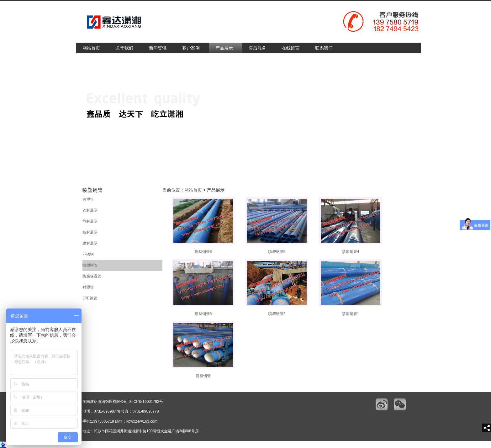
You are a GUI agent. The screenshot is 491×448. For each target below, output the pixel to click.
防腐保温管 (92, 276)
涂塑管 (88, 199)
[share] (487, 428)
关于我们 (124, 48)
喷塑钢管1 (351, 288)
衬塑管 (88, 287)
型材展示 (90, 221)
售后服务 (257, 48)
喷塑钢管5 (277, 226)
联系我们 (324, 48)
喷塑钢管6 (203, 226)
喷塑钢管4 (351, 226)
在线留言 (291, 48)
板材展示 (90, 232)
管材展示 (90, 210)
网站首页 (91, 48)
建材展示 (90, 243)
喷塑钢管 (90, 265)
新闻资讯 (158, 48)
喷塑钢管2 (277, 288)
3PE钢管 (90, 298)
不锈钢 (88, 254)
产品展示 (224, 48)
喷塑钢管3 (203, 288)
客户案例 (191, 48)
